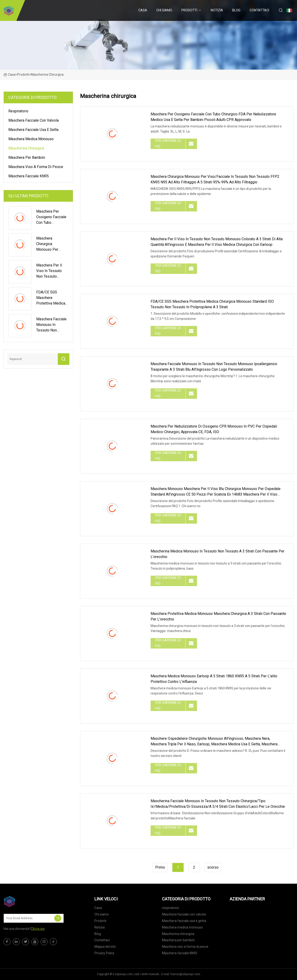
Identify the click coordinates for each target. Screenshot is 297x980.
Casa (143, 10)
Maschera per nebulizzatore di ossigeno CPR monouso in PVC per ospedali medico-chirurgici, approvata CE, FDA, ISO (214, 429)
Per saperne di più (168, 144)
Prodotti (189, 10)
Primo (160, 867)
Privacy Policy (104, 953)
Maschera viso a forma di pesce (36, 167)
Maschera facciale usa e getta (33, 130)
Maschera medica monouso (31, 139)
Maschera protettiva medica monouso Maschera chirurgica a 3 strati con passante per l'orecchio (218, 616)
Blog (236, 10)
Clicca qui (38, 929)
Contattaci (259, 10)
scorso (213, 867)
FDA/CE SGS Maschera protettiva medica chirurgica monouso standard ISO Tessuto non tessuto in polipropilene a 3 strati (212, 304)
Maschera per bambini (27, 157)
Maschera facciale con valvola (34, 120)
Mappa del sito (105, 947)
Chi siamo (164, 10)
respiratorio (18, 111)
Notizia (217, 10)
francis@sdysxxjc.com (185, 974)
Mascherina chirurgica (26, 148)
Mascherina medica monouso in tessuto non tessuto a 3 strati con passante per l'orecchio (218, 554)
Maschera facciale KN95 (29, 176)
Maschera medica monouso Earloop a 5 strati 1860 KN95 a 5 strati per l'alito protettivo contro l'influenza (214, 679)
